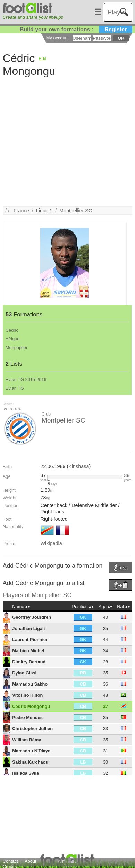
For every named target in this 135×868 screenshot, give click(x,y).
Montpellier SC (76, 211)
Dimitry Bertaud (29, 662)
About (30, 861)
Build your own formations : (76, 29)
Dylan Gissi (24, 673)
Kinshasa (79, 466)
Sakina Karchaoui (31, 762)
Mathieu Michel (28, 651)
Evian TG (15, 388)
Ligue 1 (44, 211)
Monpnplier (16, 348)
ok (121, 38)
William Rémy (27, 740)
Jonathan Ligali (28, 628)
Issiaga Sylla (26, 773)
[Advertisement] (65, 141)
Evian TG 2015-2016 (26, 380)
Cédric (12, 330)
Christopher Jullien (32, 729)
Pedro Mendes (27, 717)
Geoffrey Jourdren (32, 617)
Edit (42, 59)
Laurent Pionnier (30, 640)
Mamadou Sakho (30, 684)
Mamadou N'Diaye (31, 751)
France (21, 211)
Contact (10, 861)
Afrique (13, 339)
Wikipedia (51, 543)
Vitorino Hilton (27, 695)
